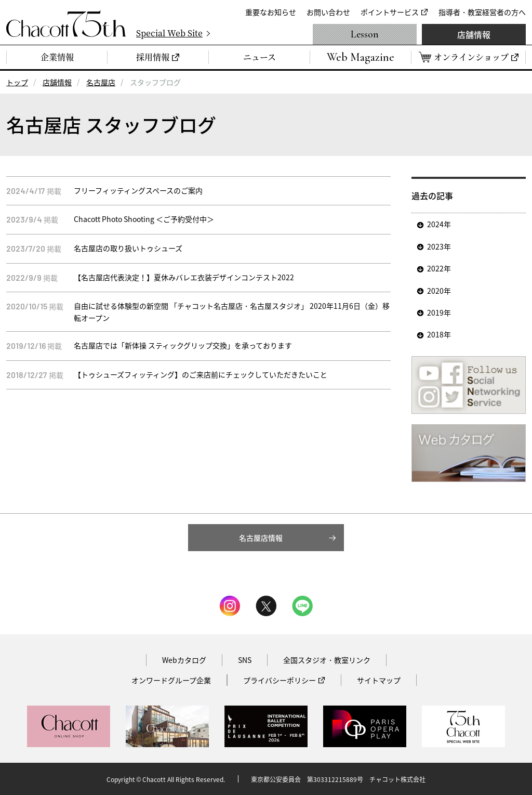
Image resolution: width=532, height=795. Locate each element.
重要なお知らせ (271, 12)
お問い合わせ (328, 12)
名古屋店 (101, 82)
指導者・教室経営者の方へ (482, 12)
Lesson (365, 34)
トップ (17, 82)
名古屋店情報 (261, 538)
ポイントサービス (390, 12)
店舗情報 (474, 34)
